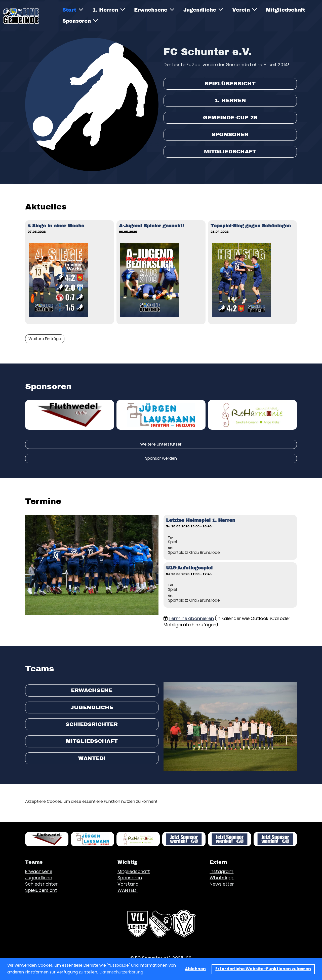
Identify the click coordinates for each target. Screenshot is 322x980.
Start (73, 10)
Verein (245, 10)
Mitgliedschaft (286, 10)
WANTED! (92, 758)
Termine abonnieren (191, 618)
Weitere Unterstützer (161, 444)
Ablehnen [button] (195, 969)
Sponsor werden (161, 458)
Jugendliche (203, 10)
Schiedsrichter (92, 724)
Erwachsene (154, 10)
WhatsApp (222, 878)
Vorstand (128, 884)
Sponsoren (80, 21)
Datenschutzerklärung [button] (121, 972)
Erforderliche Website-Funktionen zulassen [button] (263, 969)
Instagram (222, 871)
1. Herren (109, 10)
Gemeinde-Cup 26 (230, 118)
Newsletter (222, 884)
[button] (230, 537)
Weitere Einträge (45, 339)
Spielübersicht (230, 84)
